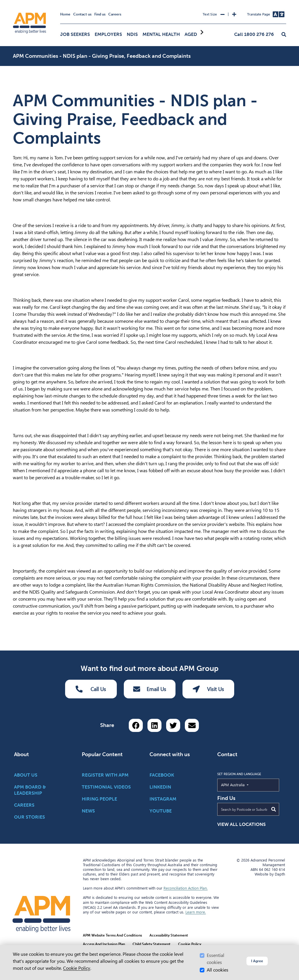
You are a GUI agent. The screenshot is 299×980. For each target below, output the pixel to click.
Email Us (150, 689)
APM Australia (246, 784)
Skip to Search (12, 2)
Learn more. (196, 912)
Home (65, 14)
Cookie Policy (77, 968)
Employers (108, 34)
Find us (100, 14)
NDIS (132, 34)
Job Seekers (75, 34)
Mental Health (161, 34)
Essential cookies (215, 959)
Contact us (82, 14)
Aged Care (197, 34)
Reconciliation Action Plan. (186, 888)
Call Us (91, 689)
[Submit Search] (274, 809)
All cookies (218, 970)
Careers (115, 14)
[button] (284, 35)
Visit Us (208, 689)
